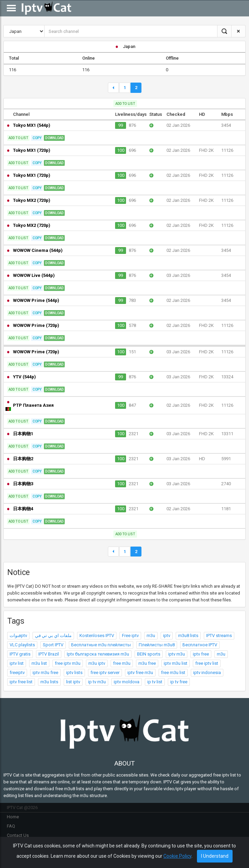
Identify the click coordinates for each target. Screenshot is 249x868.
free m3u (122, 663)
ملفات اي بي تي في (53, 635)
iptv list (17, 663)
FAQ (11, 826)
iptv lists (74, 673)
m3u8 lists (188, 635)
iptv (167, 635)
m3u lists (49, 682)
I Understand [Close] (215, 856)
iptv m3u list (176, 663)
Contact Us (18, 835)
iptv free (201, 654)
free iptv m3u (68, 663)
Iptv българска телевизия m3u (98, 654)
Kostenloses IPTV (97, 635)
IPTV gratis (20, 654)
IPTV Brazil (49, 654)
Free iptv (130, 635)
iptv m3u (177, 654)
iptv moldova (127, 682)
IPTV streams (219, 635)
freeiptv (17, 673)
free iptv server (105, 673)
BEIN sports (149, 654)
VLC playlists (22, 645)
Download (54, 138)
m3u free (147, 663)
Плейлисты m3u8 (157, 645)
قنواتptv (18, 635)
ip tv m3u (97, 682)
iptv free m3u (140, 673)
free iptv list (207, 663)
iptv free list (21, 682)
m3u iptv (97, 663)
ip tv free (179, 682)
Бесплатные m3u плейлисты (101, 645)
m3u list (39, 663)
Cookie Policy (177, 856)
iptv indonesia (207, 673)
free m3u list (173, 673)
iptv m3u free (45, 673)
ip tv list (155, 682)
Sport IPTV (53, 645)
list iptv (73, 682)
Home (13, 817)
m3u (151, 635)
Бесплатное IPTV (200, 645)
